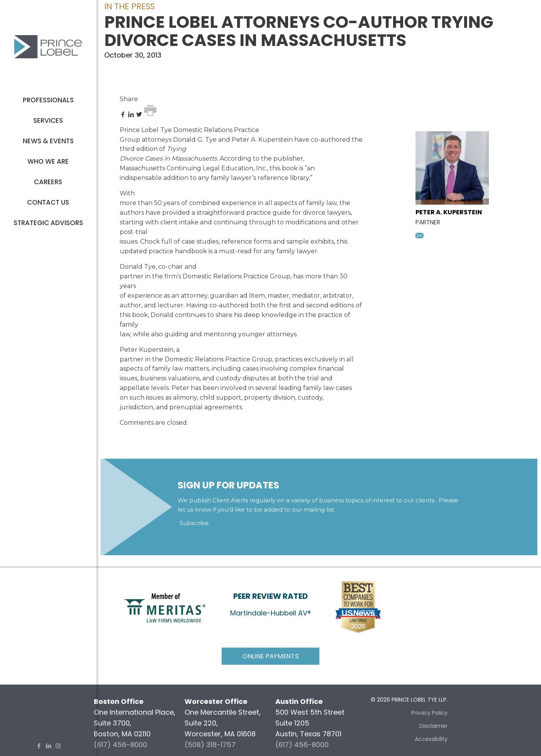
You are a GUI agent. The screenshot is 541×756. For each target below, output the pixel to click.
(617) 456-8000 (120, 745)
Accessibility (431, 739)
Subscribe (194, 523)
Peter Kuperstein (147, 350)
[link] (165, 607)
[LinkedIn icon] (48, 746)
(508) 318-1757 (210, 745)
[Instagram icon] (58, 746)
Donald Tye (138, 267)
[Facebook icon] (39, 746)
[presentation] (452, 202)
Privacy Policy (429, 713)
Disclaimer (433, 726)
